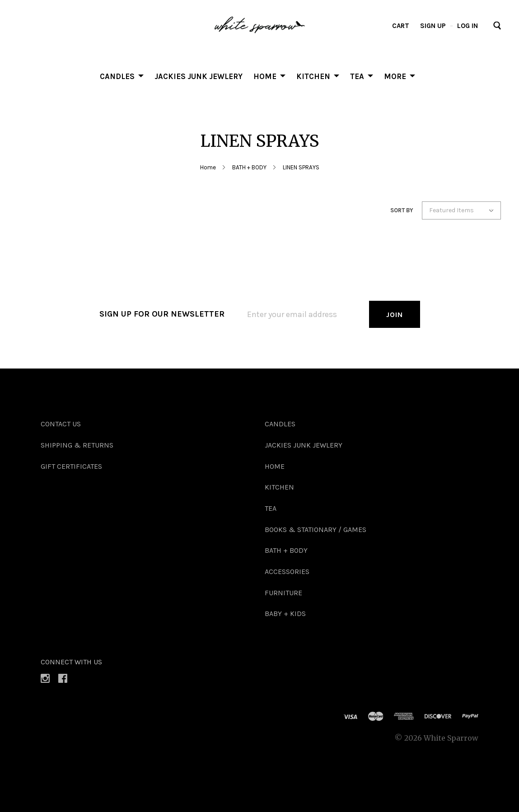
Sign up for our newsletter (162, 314)
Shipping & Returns (77, 445)
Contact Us (61, 424)
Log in (468, 26)
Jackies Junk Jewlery (199, 76)
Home (208, 167)
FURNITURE (283, 593)
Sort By (402, 210)
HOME (265, 76)
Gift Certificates (71, 466)
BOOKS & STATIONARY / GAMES (316, 530)
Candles (117, 76)
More (395, 76)
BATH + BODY (249, 167)
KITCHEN (313, 76)
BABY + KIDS (285, 614)
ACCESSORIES (287, 572)
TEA (357, 76)
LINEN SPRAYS (301, 167)
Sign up (433, 26)
